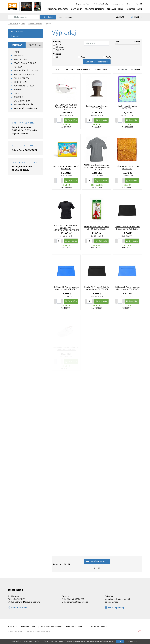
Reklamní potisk (115, 9)
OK (120, 641)
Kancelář (17, 45)
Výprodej (60, 50)
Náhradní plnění (134, 9)
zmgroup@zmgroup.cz (78, 602)
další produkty (99, 562)
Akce (59, 44)
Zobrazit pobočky (116, 608)
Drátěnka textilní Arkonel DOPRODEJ (127, 167)
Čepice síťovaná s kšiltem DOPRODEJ (97, 107)
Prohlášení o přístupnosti (97, 627)
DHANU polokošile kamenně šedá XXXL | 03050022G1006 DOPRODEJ (97, 167)
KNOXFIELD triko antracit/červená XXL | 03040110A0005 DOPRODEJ (66, 228)
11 (57, 57)
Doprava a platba (83, 4)
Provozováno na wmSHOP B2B (39, 631)
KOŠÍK (138, 17)
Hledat (50, 17)
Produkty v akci (17, 32)
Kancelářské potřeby (58, 9)
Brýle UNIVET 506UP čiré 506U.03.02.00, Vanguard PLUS (66, 107)
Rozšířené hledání (65, 17)
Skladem (60, 47)
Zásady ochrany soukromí (122, 4)
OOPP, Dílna (77, 9)
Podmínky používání (74, 627)
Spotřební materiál (95, 9)
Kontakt (139, 4)
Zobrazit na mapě (19, 608)
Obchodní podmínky (101, 4)
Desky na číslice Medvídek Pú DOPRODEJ (66, 167)
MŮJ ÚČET (121, 17)
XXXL (109, 57)
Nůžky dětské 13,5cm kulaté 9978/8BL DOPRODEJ (97, 228)
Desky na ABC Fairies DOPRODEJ (127, 107)
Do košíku (72, 120)
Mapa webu (13, 627)
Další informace (133, 641)
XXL (83, 57)
